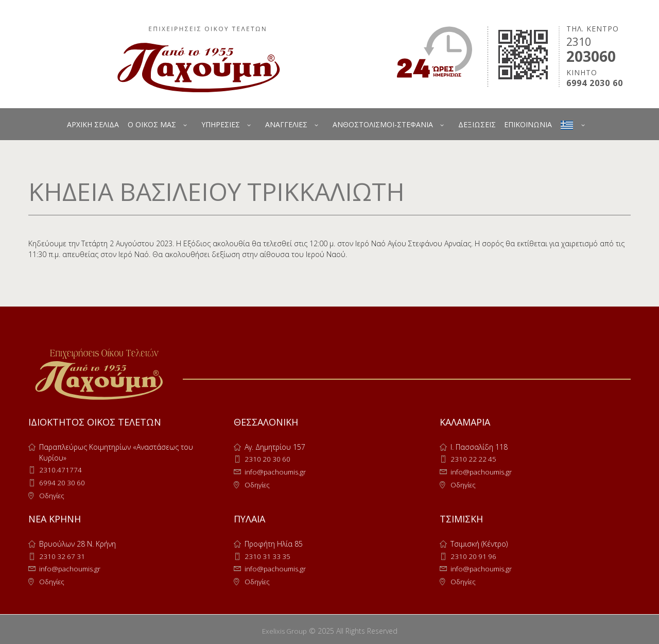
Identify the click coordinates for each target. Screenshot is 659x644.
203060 (591, 56)
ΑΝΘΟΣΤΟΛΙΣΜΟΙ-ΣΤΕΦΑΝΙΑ (383, 124)
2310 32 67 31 (63, 555)
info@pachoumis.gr (276, 471)
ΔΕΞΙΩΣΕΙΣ (477, 124)
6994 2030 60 (595, 83)
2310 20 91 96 (474, 555)
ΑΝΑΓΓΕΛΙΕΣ (286, 124)
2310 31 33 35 (268, 555)
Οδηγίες (53, 494)
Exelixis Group (284, 628)
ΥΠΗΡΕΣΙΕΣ (221, 124)
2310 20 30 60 (268, 459)
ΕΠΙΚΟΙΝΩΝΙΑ (528, 124)
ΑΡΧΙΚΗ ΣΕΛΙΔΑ (93, 124)
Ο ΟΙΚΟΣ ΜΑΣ (152, 124)
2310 (579, 42)
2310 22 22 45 (474, 459)
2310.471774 (60, 470)
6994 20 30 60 (63, 482)
